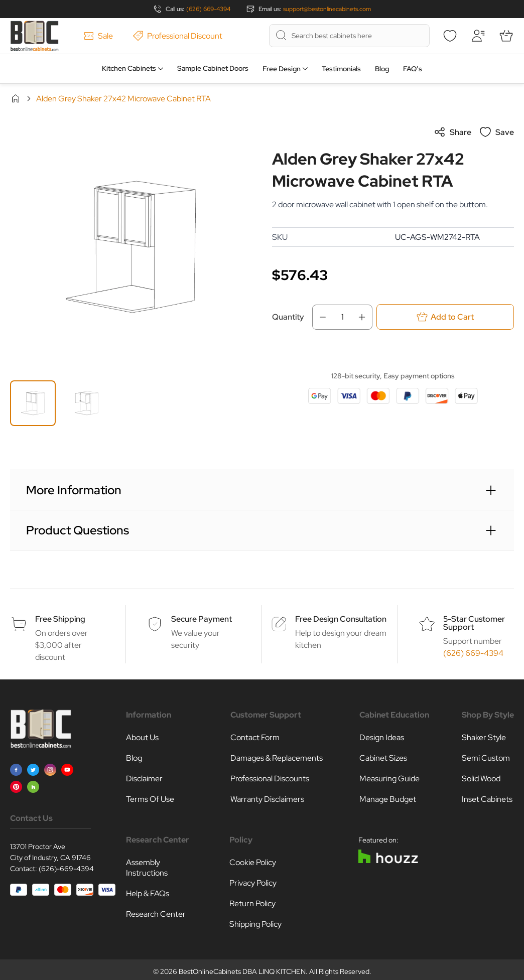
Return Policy (252, 903)
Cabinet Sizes (383, 758)
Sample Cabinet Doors (213, 68)
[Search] (281, 35)
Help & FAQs (148, 893)
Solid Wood (481, 779)
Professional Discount (178, 36)
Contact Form (255, 737)
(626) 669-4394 (208, 9)
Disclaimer (144, 779)
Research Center (156, 914)
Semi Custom (486, 758)
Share (452, 132)
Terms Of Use (150, 799)
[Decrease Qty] (320, 317)
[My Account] (478, 36)
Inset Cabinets (487, 799)
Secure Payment (202, 619)
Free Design (282, 69)
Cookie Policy (253, 862)
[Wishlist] (450, 36)
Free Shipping (60, 619)
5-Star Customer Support (474, 623)
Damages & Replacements (277, 758)
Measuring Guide (389, 779)
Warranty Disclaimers (267, 799)
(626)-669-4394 (66, 869)
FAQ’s (413, 69)
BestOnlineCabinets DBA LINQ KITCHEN (242, 971)
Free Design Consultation (341, 619)
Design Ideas (382, 737)
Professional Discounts (270, 779)
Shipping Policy (255, 924)
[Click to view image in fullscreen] (131, 247)
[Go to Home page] (34, 36)
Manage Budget (388, 799)
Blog (382, 69)
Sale (98, 36)
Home (16, 98)
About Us (142, 737)
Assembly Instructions (147, 868)
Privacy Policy (253, 883)
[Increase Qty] (365, 317)
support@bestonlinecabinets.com (327, 9)
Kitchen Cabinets (129, 68)
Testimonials (341, 69)
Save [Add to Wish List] (497, 132)
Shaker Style (484, 737)
